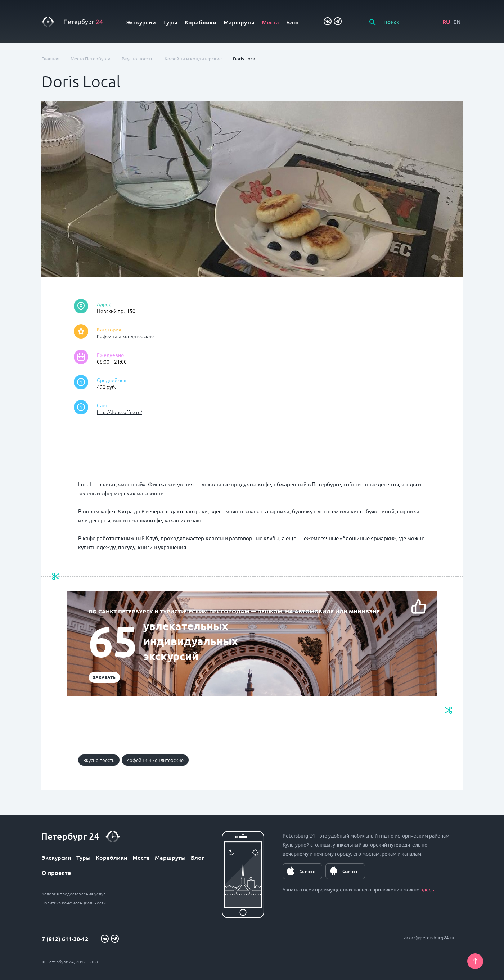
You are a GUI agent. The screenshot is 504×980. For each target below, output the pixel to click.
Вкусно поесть (99, 760)
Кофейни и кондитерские (125, 336)
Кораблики (201, 22)
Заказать (104, 677)
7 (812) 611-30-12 (65, 939)
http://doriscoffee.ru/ (120, 412)
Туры (170, 22)
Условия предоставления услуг (73, 894)
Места (270, 22)
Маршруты (239, 22)
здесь (427, 889)
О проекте (56, 872)
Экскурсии (141, 22)
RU (446, 22)
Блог (293, 22)
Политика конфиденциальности (74, 903)
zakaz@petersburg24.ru (429, 937)
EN (457, 22)
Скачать (307, 871)
